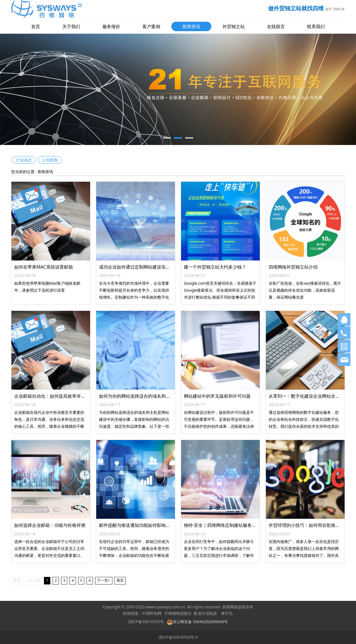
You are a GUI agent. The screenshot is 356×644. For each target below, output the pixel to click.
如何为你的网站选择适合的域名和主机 (137, 396)
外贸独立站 (234, 26)
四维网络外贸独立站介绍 (293, 267)
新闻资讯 (191, 26)
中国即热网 (152, 614)
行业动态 (24, 160)
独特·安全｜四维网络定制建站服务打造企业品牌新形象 (238, 525)
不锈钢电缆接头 (178, 614)
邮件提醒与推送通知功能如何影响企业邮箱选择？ (148, 525)
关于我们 (71, 26)
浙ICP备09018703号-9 (178, 637)
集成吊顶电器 (205, 614)
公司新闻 (50, 160)
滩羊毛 (227, 614)
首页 (36, 26)
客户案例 (151, 26)
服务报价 (111, 26)
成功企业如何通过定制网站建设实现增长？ (141, 267)
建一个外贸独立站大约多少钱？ (215, 267)
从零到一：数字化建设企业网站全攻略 (306, 396)
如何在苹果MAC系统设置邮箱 (44, 267)
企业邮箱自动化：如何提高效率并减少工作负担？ (63, 396)
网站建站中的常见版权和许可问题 (217, 396)
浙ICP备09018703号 (146, 622)
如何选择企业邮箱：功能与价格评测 (50, 525)
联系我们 (316, 26)
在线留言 (276, 26)
